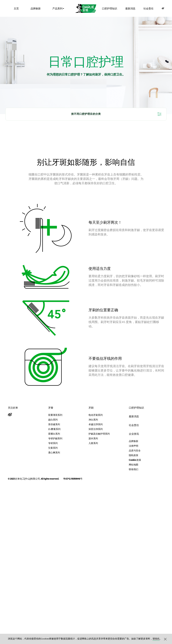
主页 (16, 8)
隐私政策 (134, 455)
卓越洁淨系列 (96, 424)
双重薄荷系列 (55, 415)
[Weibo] (163, 8)
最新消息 (130, 8)
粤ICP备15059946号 (73, 479)
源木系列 (93, 438)
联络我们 (134, 469)
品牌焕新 (36, 8)
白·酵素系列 (54, 429)
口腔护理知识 (110, 8)
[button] (165, 639)
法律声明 (134, 446)
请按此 (156, 639)
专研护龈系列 (55, 438)
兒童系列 (53, 448)
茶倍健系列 (54, 424)
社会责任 (148, 8)
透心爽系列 (54, 453)
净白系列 (93, 420)
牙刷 (91, 408)
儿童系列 (93, 443)
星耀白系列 (54, 434)
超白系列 (53, 420)
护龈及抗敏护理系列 (99, 434)
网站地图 (134, 465)
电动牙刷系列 (96, 415)
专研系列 (53, 443)
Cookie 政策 (135, 460)
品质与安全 (135, 451)
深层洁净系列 (96, 429)
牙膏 (51, 408)
